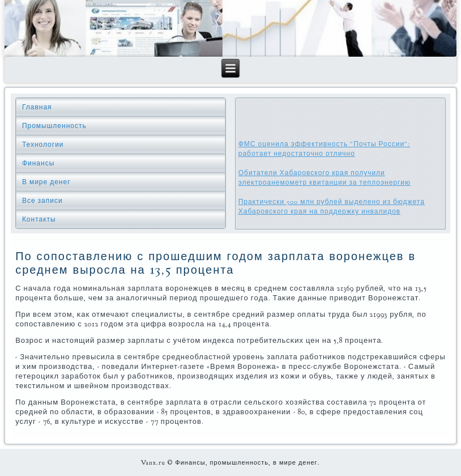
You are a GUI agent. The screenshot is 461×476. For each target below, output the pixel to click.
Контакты (39, 219)
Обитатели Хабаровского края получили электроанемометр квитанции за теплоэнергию (325, 178)
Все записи (42, 201)
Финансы (38, 163)
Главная (37, 107)
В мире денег (46, 182)
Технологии (43, 144)
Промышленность (54, 126)
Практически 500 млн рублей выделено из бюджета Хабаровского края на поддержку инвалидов (332, 207)
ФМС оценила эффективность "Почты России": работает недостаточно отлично (324, 149)
